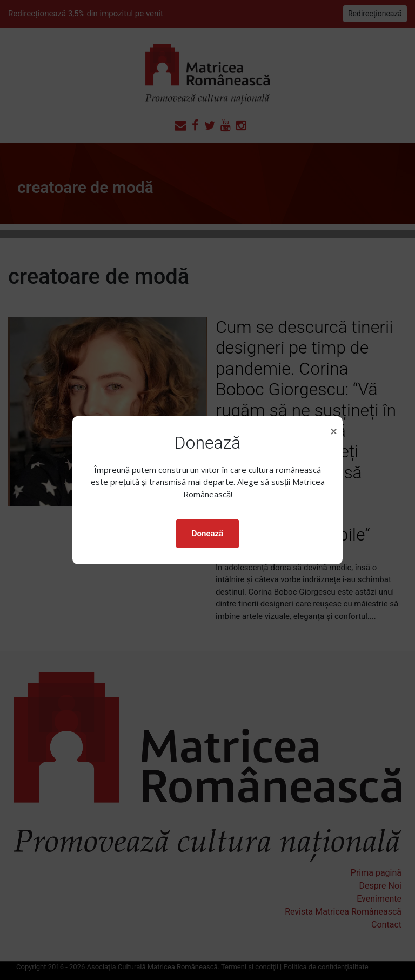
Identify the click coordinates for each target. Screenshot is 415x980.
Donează (207, 534)
